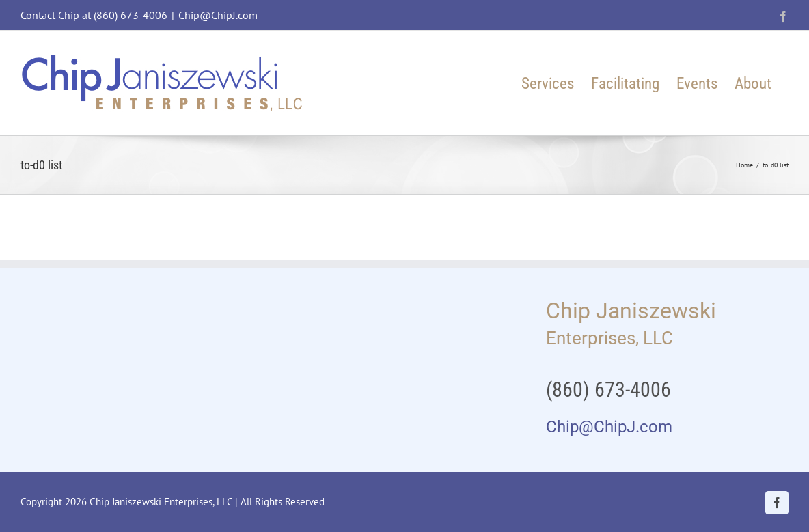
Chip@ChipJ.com (218, 15)
